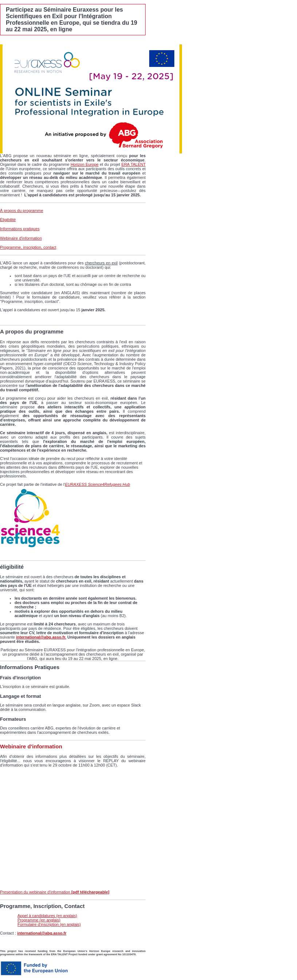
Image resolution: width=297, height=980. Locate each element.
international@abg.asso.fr (42, 933)
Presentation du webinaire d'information (55, 892)
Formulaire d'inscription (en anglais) (49, 924)
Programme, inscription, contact (28, 247)
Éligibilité (8, 220)
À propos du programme (22, 211)
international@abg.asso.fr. (41, 637)
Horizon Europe (85, 164)
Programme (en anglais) (39, 920)
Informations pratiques (20, 229)
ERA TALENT (134, 164)
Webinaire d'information (21, 238)
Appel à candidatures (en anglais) (47, 916)
